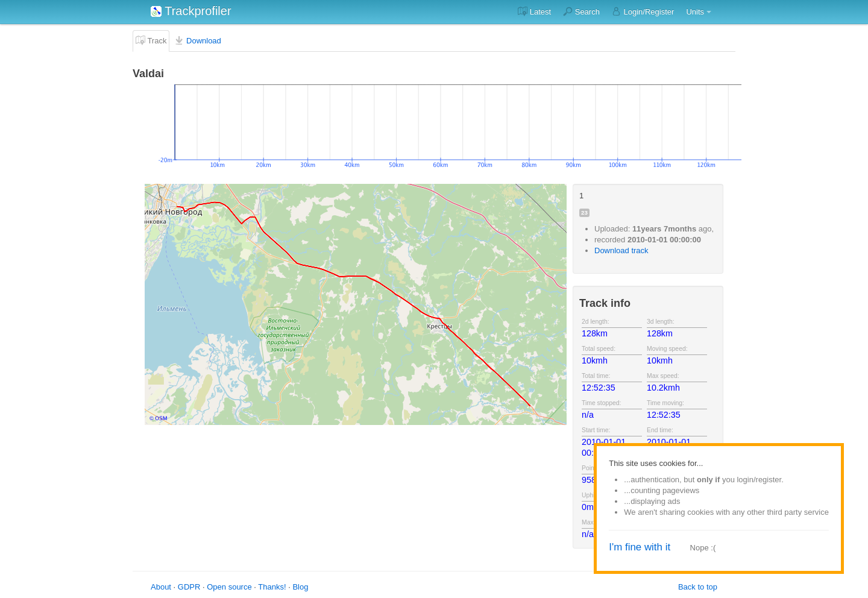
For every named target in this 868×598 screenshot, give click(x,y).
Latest (534, 11)
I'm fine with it (640, 547)
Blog (300, 587)
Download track (621, 250)
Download (197, 40)
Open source (229, 587)
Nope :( (703, 548)
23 (584, 212)
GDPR (189, 587)
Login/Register (643, 11)
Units (695, 12)
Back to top (698, 587)
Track (151, 40)
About (161, 587)
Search (581, 11)
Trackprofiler (191, 11)
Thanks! (272, 587)
